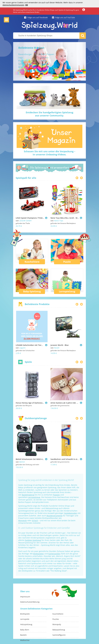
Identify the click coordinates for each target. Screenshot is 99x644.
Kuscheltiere (32, 262)
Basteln (23, 635)
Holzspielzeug (26, 624)
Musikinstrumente (54, 516)
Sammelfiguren (59, 635)
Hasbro (44, 64)
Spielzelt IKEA (47, 70)
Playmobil (23, 61)
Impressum (25, 597)
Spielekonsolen (71, 513)
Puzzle (67, 262)
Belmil (22, 462)
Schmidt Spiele (25, 64)
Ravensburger (25, 54)
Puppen (56, 495)
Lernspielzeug (67, 291)
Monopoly (23, 520)
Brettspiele (25, 614)
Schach (35, 520)
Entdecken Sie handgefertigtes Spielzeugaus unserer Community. (49, 114)
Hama (44, 61)
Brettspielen (39, 554)
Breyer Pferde (48, 67)
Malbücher (25, 640)
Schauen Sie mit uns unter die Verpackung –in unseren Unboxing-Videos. (50, 153)
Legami (22, 348)
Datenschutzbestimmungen (13, 5)
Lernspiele (25, 619)
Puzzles (56, 619)
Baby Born (25, 630)
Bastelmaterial (28, 495)
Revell (57, 348)
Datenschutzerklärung (30, 602)
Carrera (45, 57)
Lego (21, 57)
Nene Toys (59, 221)
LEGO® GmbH (25, 221)
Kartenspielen (54, 554)
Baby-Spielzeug (32, 291)
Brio (20, 67)
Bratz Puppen (48, 54)
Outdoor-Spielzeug (33, 540)
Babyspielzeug (59, 630)
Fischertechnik (25, 70)
